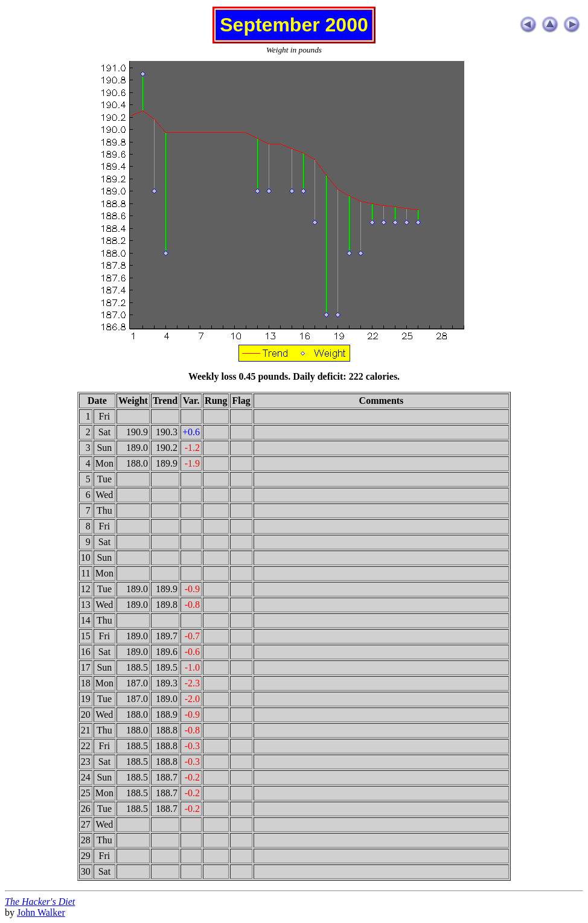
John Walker (41, 912)
